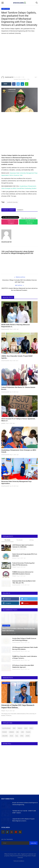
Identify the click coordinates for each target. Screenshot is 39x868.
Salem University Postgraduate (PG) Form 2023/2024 (25, 555)
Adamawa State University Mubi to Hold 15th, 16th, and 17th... (24, 582)
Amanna (14, 558)
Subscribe (33, 843)
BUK (14, 728)
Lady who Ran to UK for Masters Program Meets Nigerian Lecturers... (23, 820)
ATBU (22, 736)
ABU (18, 732)
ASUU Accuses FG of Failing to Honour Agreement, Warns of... (18, 420)
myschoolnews (6, 728)
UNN (22, 732)
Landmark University (12, 202)
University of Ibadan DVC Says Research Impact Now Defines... (18, 706)
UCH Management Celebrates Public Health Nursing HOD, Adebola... (25, 648)
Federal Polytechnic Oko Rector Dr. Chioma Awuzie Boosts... (18, 388)
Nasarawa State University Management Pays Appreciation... (16, 482)
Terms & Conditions (19, 861)
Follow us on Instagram (11, 222)
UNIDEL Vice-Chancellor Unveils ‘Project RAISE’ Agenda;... (17, 357)
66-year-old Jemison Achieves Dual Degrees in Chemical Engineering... (25, 804)
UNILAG (20, 728)
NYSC (31, 728)
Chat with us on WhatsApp (30, 222)
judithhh (3, 423)
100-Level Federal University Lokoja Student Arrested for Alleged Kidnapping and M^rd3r (18, 252)
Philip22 (14, 549)
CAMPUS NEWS (6, 9)
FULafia (28, 732)
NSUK (11, 736)
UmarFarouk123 (7, 77)
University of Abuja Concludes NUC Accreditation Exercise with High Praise (19, 281)
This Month (19, 540)
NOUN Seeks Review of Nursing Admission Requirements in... (16, 326)
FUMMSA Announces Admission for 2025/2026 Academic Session (23, 573)
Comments (20, 210)
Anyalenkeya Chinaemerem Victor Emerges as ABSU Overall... (19, 451)
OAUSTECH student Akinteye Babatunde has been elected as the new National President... (19, 289)
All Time (32, 540)
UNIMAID (11, 732)
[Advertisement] (19, 55)
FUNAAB (4, 732)
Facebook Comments (9, 210)
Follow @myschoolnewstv (28, 218)
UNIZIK (28, 736)
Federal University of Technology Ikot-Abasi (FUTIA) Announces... (24, 564)
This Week (7, 540)
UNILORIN (5, 736)
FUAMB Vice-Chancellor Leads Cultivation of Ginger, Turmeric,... (25, 657)
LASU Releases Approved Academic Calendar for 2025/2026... (23, 546)
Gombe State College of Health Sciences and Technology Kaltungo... (24, 639)
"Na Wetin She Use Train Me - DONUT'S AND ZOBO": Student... (24, 812)
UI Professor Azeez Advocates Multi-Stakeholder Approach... (23, 666)
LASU (26, 728)
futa (17, 736)
